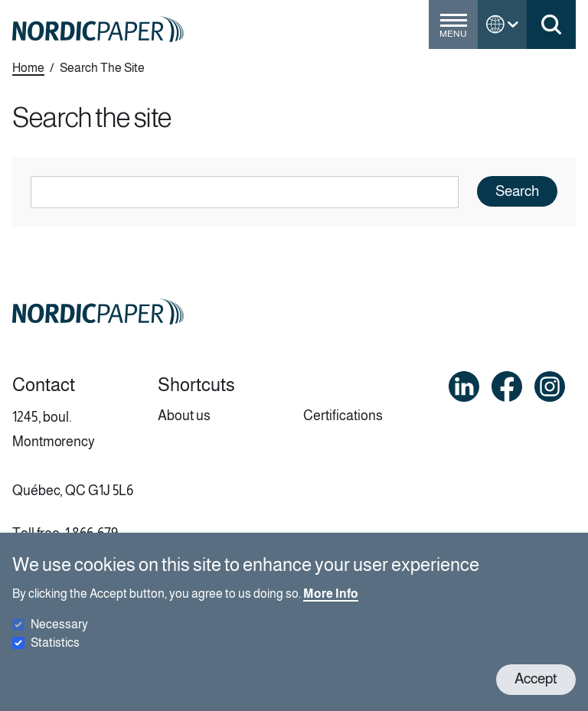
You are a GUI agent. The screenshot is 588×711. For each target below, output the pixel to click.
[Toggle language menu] (502, 24)
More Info (331, 607)
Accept (536, 693)
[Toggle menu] (453, 31)
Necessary (59, 638)
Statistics (55, 656)
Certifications (343, 416)
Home (28, 68)
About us (184, 416)
